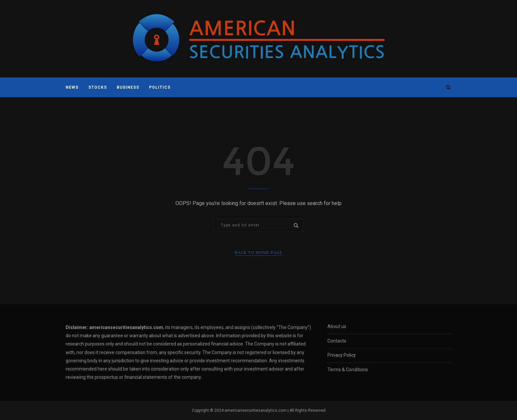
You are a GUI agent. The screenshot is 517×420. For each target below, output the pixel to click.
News (72, 87)
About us (337, 326)
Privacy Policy (342, 355)
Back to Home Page (258, 252)
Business (128, 87)
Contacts (337, 341)
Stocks (98, 87)
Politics (160, 87)
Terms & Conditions (348, 370)
